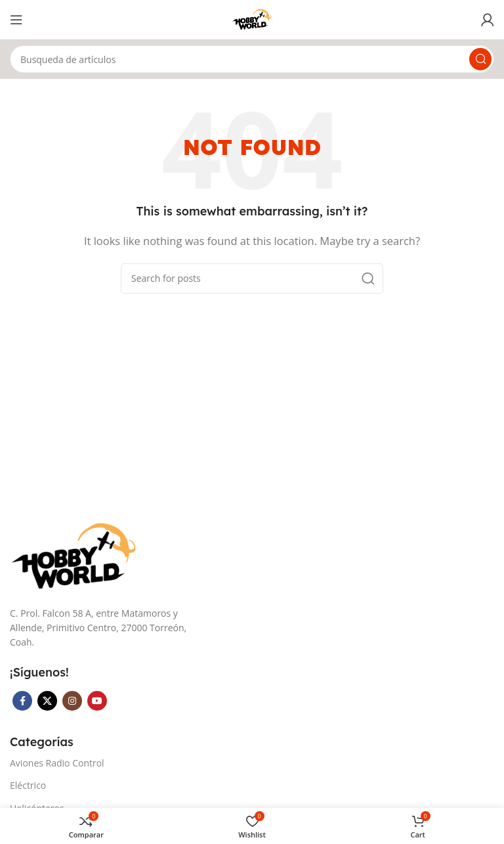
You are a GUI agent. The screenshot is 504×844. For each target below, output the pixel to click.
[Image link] (75, 556)
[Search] (252, 59)
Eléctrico (28, 785)
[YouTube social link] (97, 701)
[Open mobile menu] (16, 20)
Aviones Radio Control (57, 763)
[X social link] (47, 701)
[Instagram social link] (72, 701)
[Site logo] (252, 18)
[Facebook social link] (22, 701)
